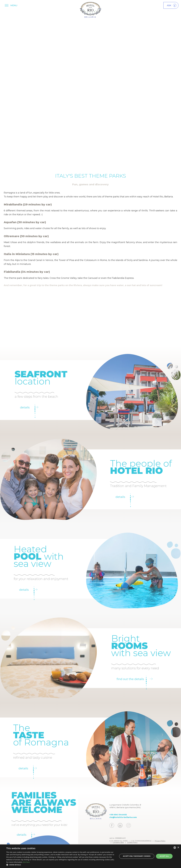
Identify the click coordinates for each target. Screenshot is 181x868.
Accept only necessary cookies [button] (137, 856)
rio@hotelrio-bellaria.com (133, 817)
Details (19, 407)
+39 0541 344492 (128, 815)
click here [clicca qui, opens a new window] (26, 862)
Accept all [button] (164, 856)
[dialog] (90, 856)
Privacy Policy (170, 841)
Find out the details (145, 679)
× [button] (178, 848)
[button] (61, 865)
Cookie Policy (142, 842)
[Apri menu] (12, 5)
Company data (128, 842)
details (18, 590)
